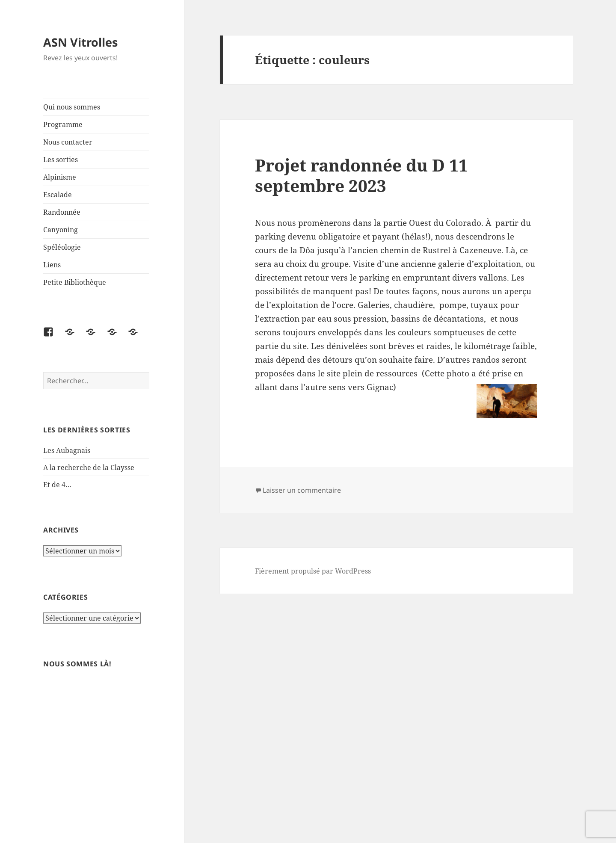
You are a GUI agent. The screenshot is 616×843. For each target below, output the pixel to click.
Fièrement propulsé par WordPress (313, 571)
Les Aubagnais (67, 450)
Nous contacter (68, 142)
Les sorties (61, 160)
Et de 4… (57, 485)
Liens (52, 265)
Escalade (58, 195)
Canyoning (61, 230)
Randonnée (62, 212)
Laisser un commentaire (302, 490)
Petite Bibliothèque (75, 282)
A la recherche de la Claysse (90, 467)
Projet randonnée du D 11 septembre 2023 (361, 175)
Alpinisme (60, 177)
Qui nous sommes (72, 107)
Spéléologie (62, 247)
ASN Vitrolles (80, 42)
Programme (63, 124)
